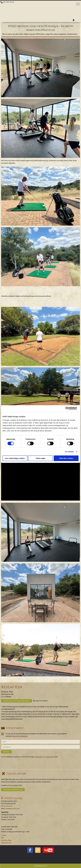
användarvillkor (50, 757)
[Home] (40, 5)
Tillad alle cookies (66, 458)
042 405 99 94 (8, 2)
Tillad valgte (40, 458)
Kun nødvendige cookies (15, 458)
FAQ (2, 838)
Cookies (4, 835)
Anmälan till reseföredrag (17, 701)
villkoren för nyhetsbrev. (20, 736)
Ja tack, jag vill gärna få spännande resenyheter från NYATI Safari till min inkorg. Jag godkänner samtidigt (34, 735)
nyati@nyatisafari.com (12, 809)
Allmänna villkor (6, 840)
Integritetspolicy (6, 843)
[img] (40, 532)
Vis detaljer (70, 452)
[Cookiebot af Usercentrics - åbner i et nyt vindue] (69, 409)
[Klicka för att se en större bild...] (40, 68)
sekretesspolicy (39, 757)
